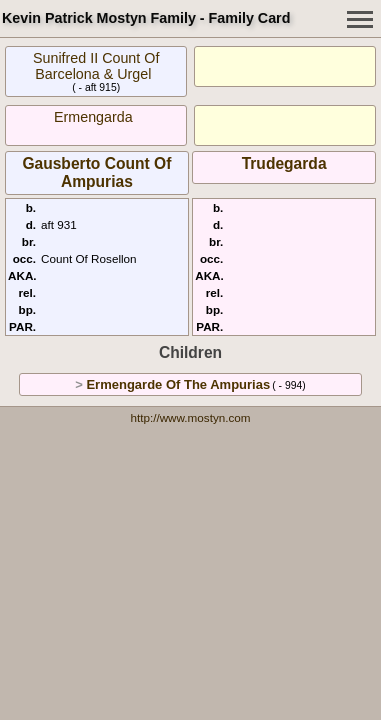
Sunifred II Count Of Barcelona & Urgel (96, 66)
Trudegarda (284, 163)
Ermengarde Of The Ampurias (178, 384)
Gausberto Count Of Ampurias (96, 172)
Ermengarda (93, 117)
